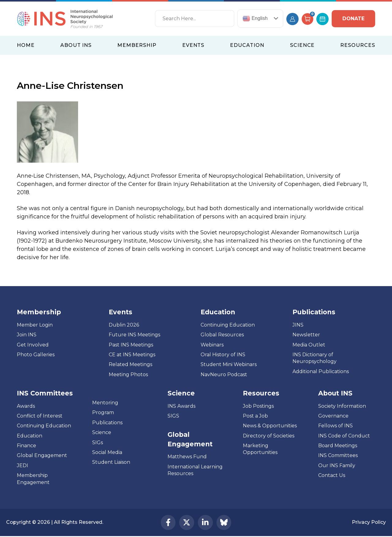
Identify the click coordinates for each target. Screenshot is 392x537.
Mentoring (105, 403)
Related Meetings (130, 364)
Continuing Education (228, 325)
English (255, 19)
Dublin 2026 (124, 325)
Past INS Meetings (131, 345)
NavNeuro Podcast (224, 374)
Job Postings (258, 406)
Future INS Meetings (134, 335)
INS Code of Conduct (344, 436)
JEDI (23, 465)
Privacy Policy (369, 523)
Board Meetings (338, 446)
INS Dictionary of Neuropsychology (315, 358)
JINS (298, 325)
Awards (26, 406)
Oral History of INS (223, 355)
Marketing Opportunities (260, 449)
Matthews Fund (187, 457)
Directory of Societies (269, 436)
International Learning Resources (195, 470)
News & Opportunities (270, 426)
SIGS (173, 416)
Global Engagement (42, 455)
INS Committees (45, 393)
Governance (333, 416)
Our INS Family (337, 465)
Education (30, 436)
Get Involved (33, 345)
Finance (26, 446)
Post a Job (255, 416)
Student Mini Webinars (229, 364)
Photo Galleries (36, 355)
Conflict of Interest (40, 416)
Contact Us (332, 475)
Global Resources (222, 335)
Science (102, 432)
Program (103, 412)
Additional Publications (321, 371)
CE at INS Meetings (132, 355)
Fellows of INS (335, 426)
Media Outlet (309, 345)
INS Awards (181, 406)
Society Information (342, 406)
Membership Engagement (33, 479)
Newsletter (306, 335)
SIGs (98, 442)
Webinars (212, 345)
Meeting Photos (128, 374)
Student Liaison (111, 462)
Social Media (107, 452)
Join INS (27, 335)
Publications (107, 423)
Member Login (35, 325)
